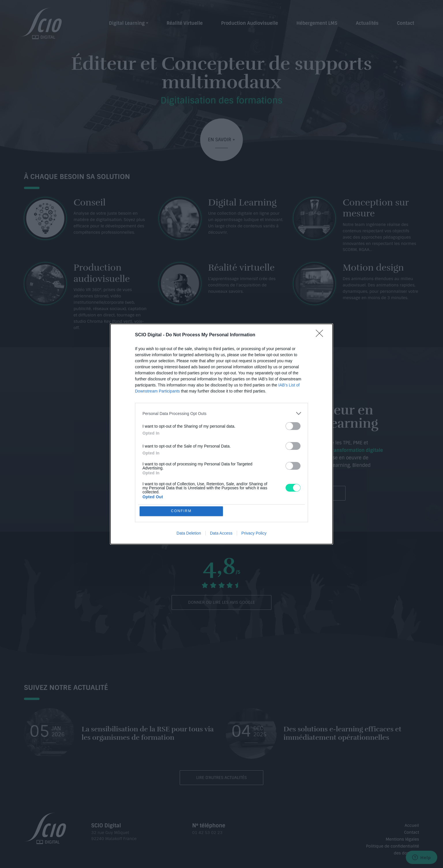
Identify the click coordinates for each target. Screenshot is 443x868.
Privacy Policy (254, 533)
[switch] (293, 426)
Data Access (221, 533)
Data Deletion (189, 533)
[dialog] (221, 434)
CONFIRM (182, 511)
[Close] (321, 335)
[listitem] (221, 413)
